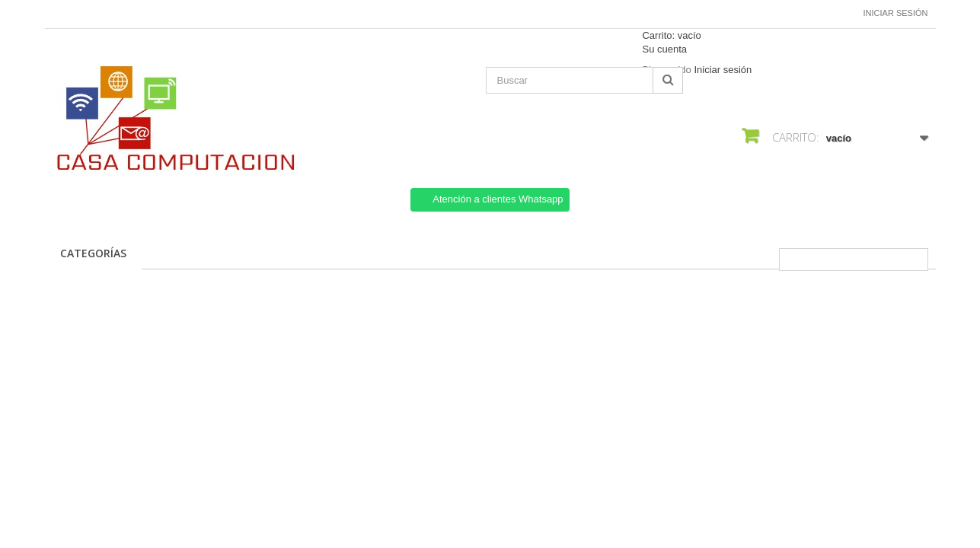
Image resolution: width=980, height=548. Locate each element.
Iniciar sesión (896, 13)
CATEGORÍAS (93, 253)
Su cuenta (664, 49)
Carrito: (671, 35)
